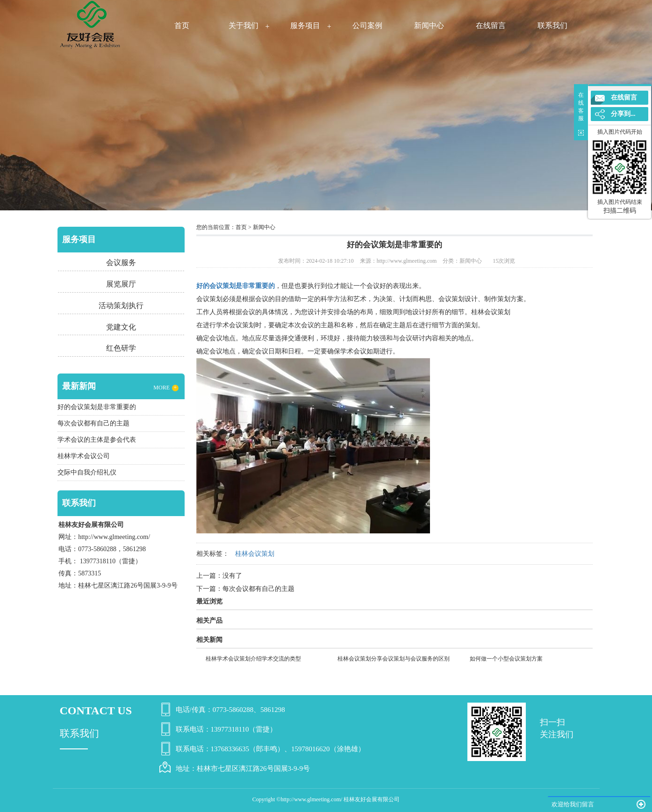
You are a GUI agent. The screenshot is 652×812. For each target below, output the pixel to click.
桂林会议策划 (491, 312)
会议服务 (121, 262)
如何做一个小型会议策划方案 (506, 659)
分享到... (623, 114)
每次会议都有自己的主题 (258, 589)
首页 (182, 25)
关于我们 (244, 25)
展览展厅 (121, 284)
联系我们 (552, 25)
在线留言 (491, 25)
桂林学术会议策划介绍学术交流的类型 (253, 659)
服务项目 (305, 25)
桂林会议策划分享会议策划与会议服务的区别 (394, 659)
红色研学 (121, 348)
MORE (166, 388)
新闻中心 (429, 25)
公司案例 (367, 25)
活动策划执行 (121, 305)
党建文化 (121, 327)
